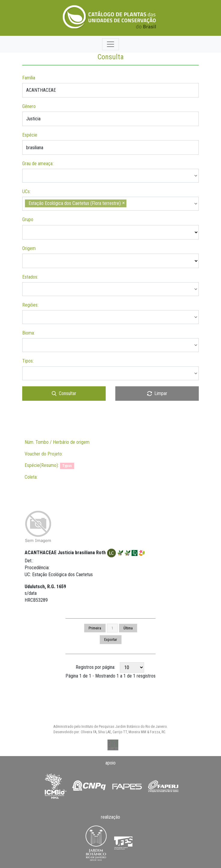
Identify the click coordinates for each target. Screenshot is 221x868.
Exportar (111, 639)
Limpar (157, 393)
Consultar (64, 393)
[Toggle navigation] (110, 44)
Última (128, 628)
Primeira (95, 628)
